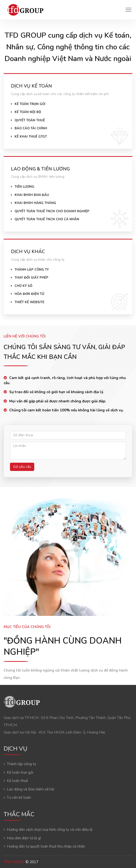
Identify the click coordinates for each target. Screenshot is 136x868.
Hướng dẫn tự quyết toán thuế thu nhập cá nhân (46, 846)
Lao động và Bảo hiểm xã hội (30, 789)
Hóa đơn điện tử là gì (24, 838)
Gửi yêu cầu (22, 467)
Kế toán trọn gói (20, 772)
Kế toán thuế (17, 781)
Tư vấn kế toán (19, 797)
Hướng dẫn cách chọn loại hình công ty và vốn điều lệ (50, 830)
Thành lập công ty (21, 764)
